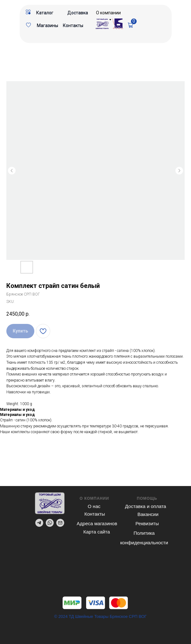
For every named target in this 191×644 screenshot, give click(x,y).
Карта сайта (97, 532)
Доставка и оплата (145, 506)
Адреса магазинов (97, 523)
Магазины (48, 25)
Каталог (45, 13)
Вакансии (148, 514)
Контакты (73, 25)
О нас (94, 506)
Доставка (78, 13)
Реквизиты (147, 523)
